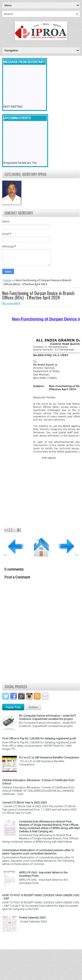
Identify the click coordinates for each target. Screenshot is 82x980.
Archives (33, 707)
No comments (11, 303)
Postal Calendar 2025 (32, 918)
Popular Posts (13, 707)
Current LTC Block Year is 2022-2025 (24, 803)
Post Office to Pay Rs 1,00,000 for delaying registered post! (39, 738)
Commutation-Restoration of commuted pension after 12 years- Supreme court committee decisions (38, 852)
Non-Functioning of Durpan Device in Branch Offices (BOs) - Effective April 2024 (38, 295)
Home (7, 280)
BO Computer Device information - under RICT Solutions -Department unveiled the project (48, 717)
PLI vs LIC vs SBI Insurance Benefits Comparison (49, 757)
